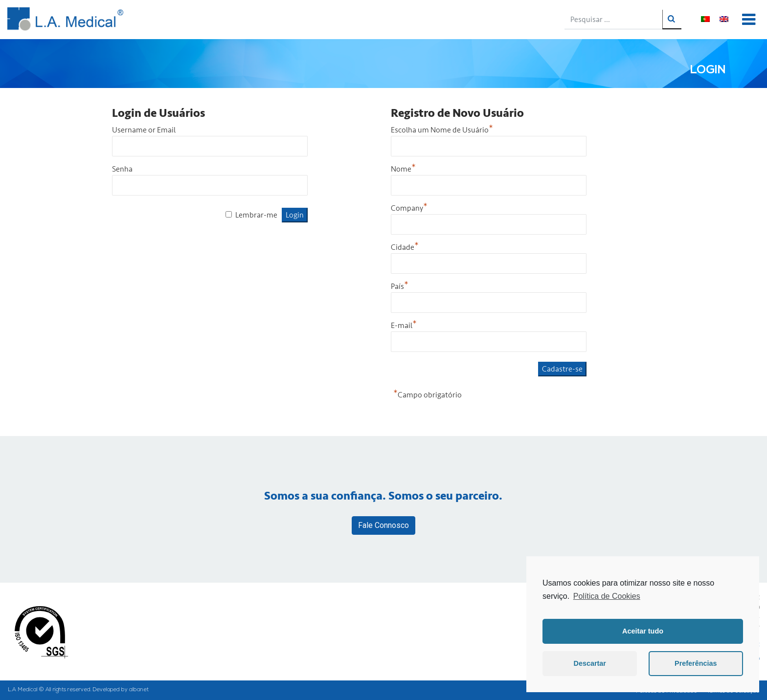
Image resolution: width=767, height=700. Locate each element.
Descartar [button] (590, 663)
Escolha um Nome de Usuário (442, 130)
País (400, 286)
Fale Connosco (383, 525)
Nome (403, 169)
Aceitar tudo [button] (643, 631)
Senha (122, 169)
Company (409, 208)
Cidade (405, 247)
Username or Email (144, 130)
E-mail (404, 326)
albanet (139, 690)
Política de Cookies (607, 596)
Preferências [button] (696, 663)
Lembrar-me (256, 215)
